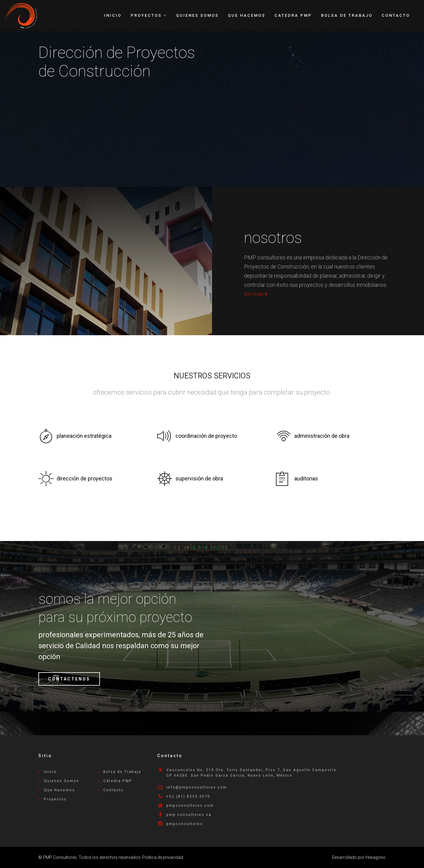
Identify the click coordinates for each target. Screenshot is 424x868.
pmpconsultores (185, 824)
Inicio (113, 15)
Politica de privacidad (163, 857)
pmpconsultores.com (190, 806)
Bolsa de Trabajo (347, 15)
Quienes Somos (197, 15)
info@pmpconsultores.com (197, 787)
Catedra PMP (293, 15)
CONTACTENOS (69, 679)
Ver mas (256, 294)
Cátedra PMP (118, 781)
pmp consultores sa (189, 815)
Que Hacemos (247, 15)
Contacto (396, 15)
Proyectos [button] (149, 15)
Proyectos (55, 799)
